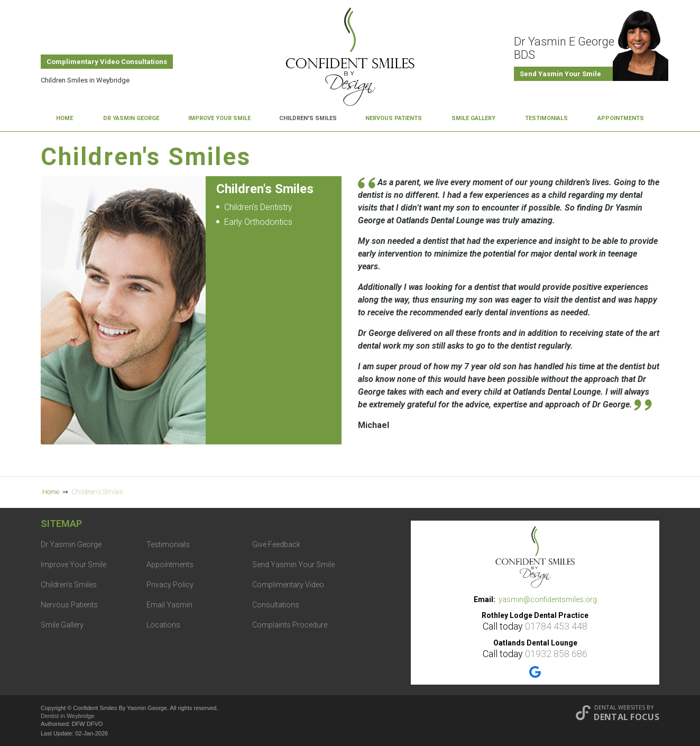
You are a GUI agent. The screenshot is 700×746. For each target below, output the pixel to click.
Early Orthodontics (258, 222)
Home (65, 118)
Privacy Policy (170, 585)
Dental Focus (627, 717)
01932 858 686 (556, 654)
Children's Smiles (308, 118)
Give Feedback (276, 544)
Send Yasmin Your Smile (560, 74)
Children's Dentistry (258, 207)
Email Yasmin (169, 605)
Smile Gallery (473, 118)
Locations (163, 625)
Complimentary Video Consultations (107, 62)
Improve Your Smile (219, 118)
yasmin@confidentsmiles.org (548, 599)
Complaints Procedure (290, 625)
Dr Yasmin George (131, 118)
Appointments (621, 118)
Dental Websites (620, 707)
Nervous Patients (394, 118)
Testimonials (546, 118)
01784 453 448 (556, 626)
